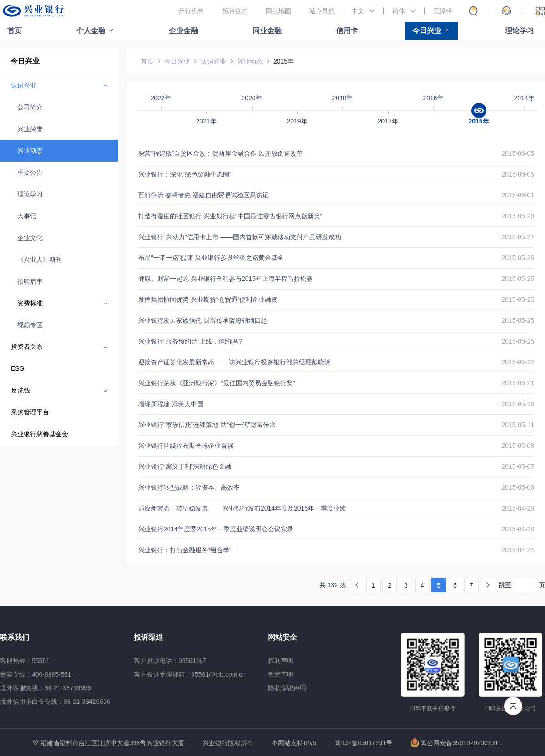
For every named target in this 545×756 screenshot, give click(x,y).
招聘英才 (235, 11)
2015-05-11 (518, 425)
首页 (15, 31)
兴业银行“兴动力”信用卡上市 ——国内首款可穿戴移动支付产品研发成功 (240, 237)
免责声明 (281, 674)
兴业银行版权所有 (228, 743)
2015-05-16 (518, 404)
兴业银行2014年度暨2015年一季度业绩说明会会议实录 (216, 529)
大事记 (27, 216)
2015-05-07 (518, 466)
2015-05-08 (518, 446)
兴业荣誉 (30, 129)
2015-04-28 (518, 508)
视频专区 (30, 325)
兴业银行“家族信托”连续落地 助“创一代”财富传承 (207, 425)
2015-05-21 (518, 383)
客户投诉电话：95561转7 (170, 661)
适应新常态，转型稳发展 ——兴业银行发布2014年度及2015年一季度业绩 (242, 508)
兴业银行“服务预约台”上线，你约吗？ (191, 341)
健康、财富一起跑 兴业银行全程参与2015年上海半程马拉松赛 (225, 279)
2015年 (284, 61)
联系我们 (15, 637)
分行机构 (191, 11)
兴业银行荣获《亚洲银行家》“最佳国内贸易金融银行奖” (216, 383)
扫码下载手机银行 (433, 708)
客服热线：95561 (25, 661)
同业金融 (267, 31)
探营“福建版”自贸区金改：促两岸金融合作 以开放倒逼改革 (220, 153)
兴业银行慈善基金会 (40, 434)
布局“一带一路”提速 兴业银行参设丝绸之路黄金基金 (211, 258)
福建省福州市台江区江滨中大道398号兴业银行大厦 (112, 743)
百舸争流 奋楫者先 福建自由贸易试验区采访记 (203, 195)
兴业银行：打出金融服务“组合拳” (185, 550)
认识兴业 (213, 61)
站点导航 (322, 11)
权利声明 (281, 661)
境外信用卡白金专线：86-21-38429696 (55, 702)
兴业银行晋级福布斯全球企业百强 (186, 446)
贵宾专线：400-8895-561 (36, 674)
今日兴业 (427, 31)
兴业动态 (30, 151)
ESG (18, 368)
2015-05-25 (518, 279)
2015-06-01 (518, 195)
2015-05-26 (518, 258)
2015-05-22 (518, 362)
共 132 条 (333, 585)
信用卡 (347, 31)
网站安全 (282, 637)
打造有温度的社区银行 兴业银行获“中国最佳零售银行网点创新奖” (230, 216)
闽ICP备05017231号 (363, 743)
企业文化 (30, 238)
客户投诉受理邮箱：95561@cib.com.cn (190, 674)
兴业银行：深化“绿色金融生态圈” (185, 174)
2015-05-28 (518, 216)
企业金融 (183, 31)
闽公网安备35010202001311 (456, 743)
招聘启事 (30, 281)
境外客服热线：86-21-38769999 (46, 688)
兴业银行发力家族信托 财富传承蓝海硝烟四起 (203, 320)
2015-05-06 (518, 487)
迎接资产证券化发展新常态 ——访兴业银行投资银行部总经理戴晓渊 (234, 362)
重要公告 (30, 172)
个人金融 (91, 31)
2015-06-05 (518, 153)
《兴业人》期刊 (40, 260)
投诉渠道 (149, 637)
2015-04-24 (518, 550)
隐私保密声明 (287, 688)
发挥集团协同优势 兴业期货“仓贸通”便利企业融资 (208, 299)
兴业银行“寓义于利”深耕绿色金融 (185, 466)
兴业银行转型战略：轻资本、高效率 (189, 487)
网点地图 (278, 11)
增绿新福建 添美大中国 (171, 404)
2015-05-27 (518, 237)
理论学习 (520, 31)
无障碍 (443, 11)
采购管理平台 (30, 412)
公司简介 (30, 107)
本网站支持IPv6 (294, 743)
